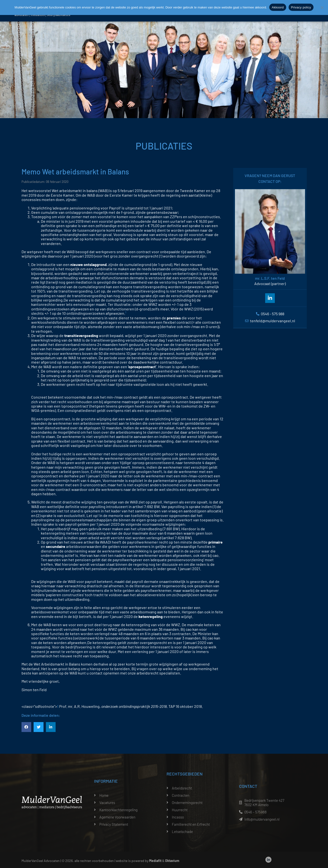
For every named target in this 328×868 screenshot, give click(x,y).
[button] (26, 727)
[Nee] (322, 7)
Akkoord (278, 7)
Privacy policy (301, 7)
